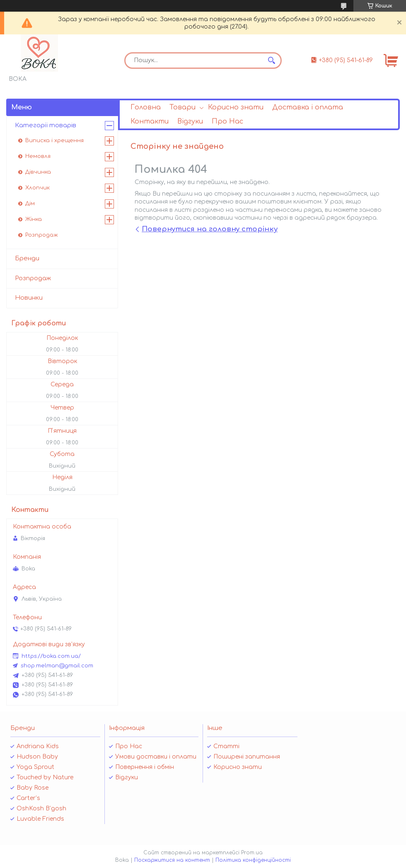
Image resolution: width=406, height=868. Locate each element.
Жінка (34, 219)
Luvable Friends (40, 819)
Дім (30, 204)
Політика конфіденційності (253, 860)
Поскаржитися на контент (172, 860)
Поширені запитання (247, 757)
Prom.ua (252, 853)
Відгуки (190, 121)
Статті (226, 746)
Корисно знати (236, 107)
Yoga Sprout (35, 767)
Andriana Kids (38, 746)
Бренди (27, 258)
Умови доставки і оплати (156, 757)
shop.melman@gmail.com (57, 666)
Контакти (150, 121)
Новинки (29, 298)
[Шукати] (271, 61)
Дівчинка (38, 172)
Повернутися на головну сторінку (210, 229)
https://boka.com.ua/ (51, 656)
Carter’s (28, 798)
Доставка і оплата (308, 107)
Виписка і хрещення (54, 141)
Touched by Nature (45, 777)
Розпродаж (42, 235)
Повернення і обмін (145, 767)
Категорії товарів (46, 125)
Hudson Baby (37, 757)
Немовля (38, 156)
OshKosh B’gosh (41, 809)
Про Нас (227, 121)
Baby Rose (33, 788)
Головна (146, 107)
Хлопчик (37, 188)
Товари (182, 107)
